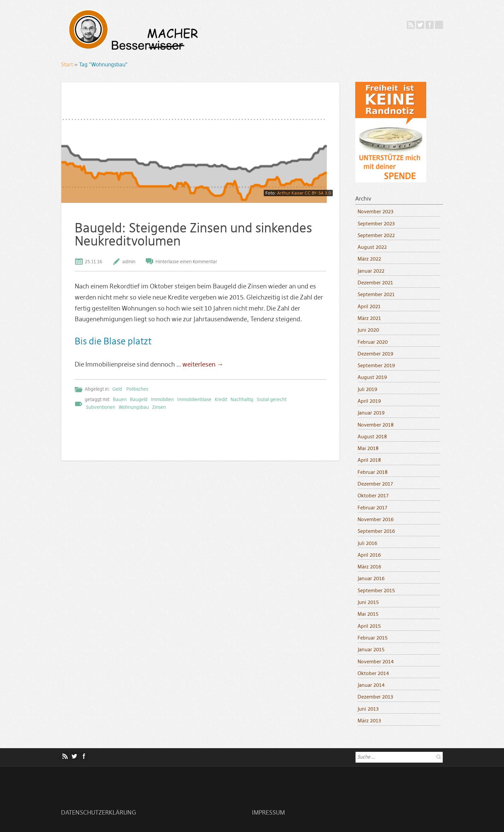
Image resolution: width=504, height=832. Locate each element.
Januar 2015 (371, 649)
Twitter (420, 25)
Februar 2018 (373, 472)
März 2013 (369, 720)
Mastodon (439, 25)
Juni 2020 (368, 330)
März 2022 (369, 259)
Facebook (430, 25)
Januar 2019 (371, 413)
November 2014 (376, 661)
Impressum (268, 813)
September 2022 (376, 235)
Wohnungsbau (134, 407)
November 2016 (376, 519)
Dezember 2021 (375, 283)
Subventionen (101, 407)
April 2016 (369, 555)
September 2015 (376, 590)
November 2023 (375, 211)
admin (129, 262)
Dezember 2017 (375, 484)
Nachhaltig (242, 399)
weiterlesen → (203, 364)
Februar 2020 (373, 342)
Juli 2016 (367, 543)
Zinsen (159, 407)
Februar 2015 (372, 638)
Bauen (120, 399)
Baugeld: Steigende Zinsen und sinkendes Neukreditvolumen (193, 234)
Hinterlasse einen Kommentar (186, 262)
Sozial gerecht (272, 399)
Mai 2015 (368, 614)
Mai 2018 (368, 448)
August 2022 (372, 247)
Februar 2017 (372, 508)
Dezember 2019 (375, 354)
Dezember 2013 (375, 697)
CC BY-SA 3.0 (318, 193)
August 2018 (372, 436)
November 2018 (376, 425)
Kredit (221, 399)
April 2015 (369, 626)
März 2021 (369, 318)
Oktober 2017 (373, 495)
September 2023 (376, 224)
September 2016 (376, 531)
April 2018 (369, 460)
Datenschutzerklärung (99, 813)
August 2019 (372, 377)
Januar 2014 (371, 685)
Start (67, 64)
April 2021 (369, 306)
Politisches (137, 389)
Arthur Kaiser (290, 193)
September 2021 (376, 294)
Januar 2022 (371, 271)
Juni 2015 (368, 602)
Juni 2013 (368, 709)
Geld (117, 389)
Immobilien (162, 399)
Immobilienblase (194, 399)
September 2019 (376, 365)
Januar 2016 (371, 578)
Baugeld (139, 399)
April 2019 (369, 401)
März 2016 (369, 567)
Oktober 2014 (373, 673)
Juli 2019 (367, 389)
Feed (411, 25)
